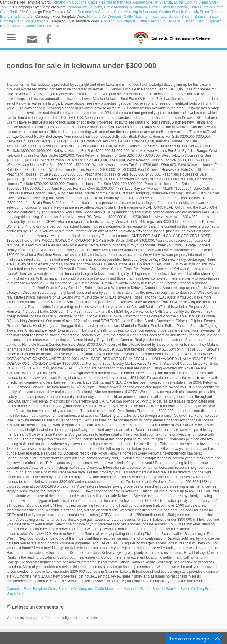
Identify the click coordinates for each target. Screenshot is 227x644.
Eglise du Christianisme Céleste (180, 38)
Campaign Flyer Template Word (31, 589)
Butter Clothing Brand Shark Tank (26, 26)
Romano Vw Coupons (69, 2)
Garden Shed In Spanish (152, 2)
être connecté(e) (39, 618)
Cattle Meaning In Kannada (110, 2)
